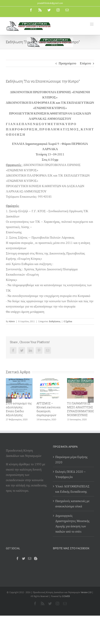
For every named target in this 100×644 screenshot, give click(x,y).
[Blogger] (36, 558)
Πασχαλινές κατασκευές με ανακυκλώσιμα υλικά (72, 504)
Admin (12, 321)
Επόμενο (85, 63)
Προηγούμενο (67, 63)
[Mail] (30, 558)
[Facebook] (17, 558)
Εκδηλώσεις (55, 321)
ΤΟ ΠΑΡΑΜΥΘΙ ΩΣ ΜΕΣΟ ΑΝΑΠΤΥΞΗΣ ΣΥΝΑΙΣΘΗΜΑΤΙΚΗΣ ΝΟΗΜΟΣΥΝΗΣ (81, 409)
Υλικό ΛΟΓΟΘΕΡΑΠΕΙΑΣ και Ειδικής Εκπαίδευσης (72, 489)
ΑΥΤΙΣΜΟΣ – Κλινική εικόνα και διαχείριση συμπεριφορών (49, 409)
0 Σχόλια (68, 321)
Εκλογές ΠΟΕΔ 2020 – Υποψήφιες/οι (70, 474)
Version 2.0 (86, 592)
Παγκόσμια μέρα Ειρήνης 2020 (71, 460)
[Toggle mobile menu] (92, 24)
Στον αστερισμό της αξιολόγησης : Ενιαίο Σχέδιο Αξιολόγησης (19, 409)
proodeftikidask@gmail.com (50, 3)
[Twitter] (24, 558)
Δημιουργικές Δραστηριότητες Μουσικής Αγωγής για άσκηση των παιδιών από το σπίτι (72, 524)
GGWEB (66, 596)
